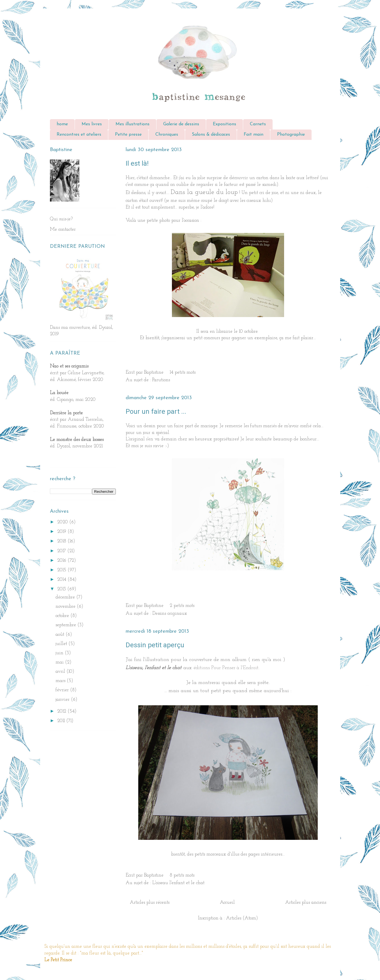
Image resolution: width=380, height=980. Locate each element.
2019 (62, 532)
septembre (66, 625)
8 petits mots (182, 875)
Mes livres (92, 124)
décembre (66, 597)
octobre (63, 616)
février (63, 690)
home (62, 124)
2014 (62, 580)
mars (61, 681)
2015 (62, 570)
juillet (62, 644)
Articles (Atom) (242, 918)
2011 (62, 721)
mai (60, 662)
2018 (62, 541)
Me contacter (63, 229)
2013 (62, 589)
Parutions (161, 380)
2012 (62, 711)
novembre (66, 606)
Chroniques (167, 135)
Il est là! (137, 163)
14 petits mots (183, 372)
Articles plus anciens (306, 902)
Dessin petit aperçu (155, 645)
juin (60, 653)
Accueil (227, 902)
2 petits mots (182, 606)
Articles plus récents (150, 902)
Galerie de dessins (181, 124)
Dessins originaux (170, 613)
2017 (62, 551)
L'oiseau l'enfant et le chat (178, 883)
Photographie (291, 135)
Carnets (258, 124)
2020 (63, 522)
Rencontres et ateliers (79, 135)
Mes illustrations (133, 124)
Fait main (254, 135)
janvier (63, 700)
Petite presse (128, 135)
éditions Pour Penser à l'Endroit (226, 668)
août (61, 635)
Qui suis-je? (61, 219)
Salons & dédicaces (211, 135)
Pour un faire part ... (156, 412)
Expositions (224, 124)
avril (61, 672)
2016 (62, 561)
